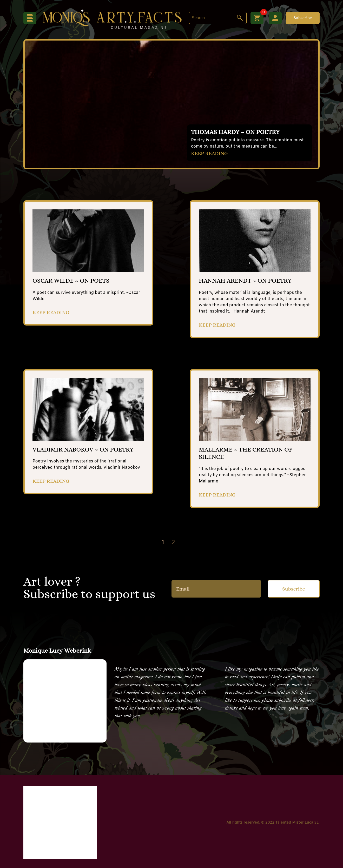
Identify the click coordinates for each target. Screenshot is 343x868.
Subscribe (303, 18)
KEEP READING (209, 153)
